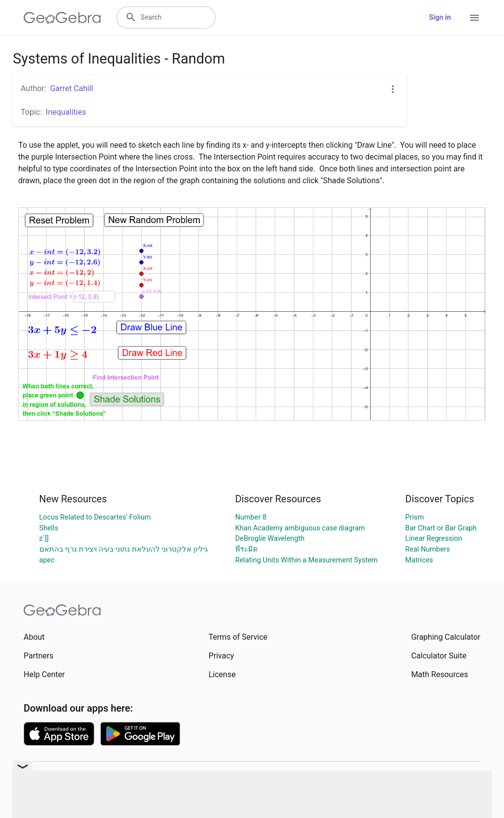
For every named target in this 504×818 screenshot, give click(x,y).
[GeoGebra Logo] (62, 18)
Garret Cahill (72, 88)
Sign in (440, 17)
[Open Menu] (474, 18)
